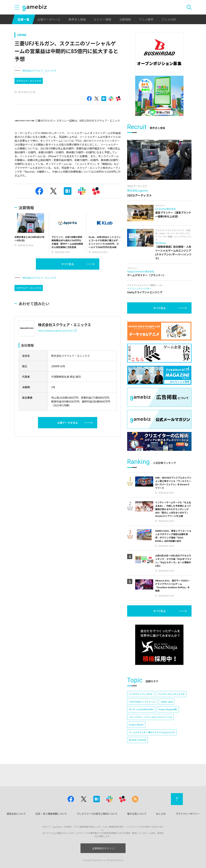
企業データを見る (68, 423)
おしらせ (161, 814)
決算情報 (125, 19)
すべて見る (68, 264)
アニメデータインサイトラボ (171, 694)
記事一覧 (23, 19)
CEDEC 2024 (167, 702)
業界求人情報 (77, 19)
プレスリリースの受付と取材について (97, 814)
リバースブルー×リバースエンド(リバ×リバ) (150, 717)
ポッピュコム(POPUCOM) (141, 709)
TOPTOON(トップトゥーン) (142, 702)
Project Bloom (136, 725)
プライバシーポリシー (187, 814)
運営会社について (16, 814)
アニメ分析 (169, 19)
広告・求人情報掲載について (51, 814)
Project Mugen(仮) (168, 709)
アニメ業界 (146, 19)
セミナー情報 (103, 19)
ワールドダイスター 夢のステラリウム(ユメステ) (152, 732)
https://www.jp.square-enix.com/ (57, 331)
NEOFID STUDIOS (138, 740)
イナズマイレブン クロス (141, 694)
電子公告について (137, 814)
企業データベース (49, 19)
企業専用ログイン (103, 848)
